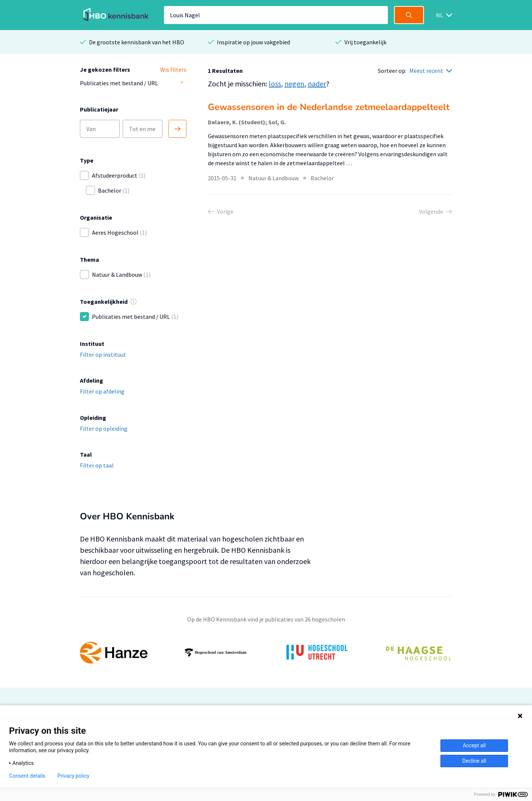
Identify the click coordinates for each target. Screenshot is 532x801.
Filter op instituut (103, 354)
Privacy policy (73, 776)
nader (317, 84)
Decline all (474, 761)
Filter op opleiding (104, 428)
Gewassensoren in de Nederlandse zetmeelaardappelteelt (329, 107)
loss (275, 84)
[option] (266, 653)
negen (294, 84)
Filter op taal (97, 465)
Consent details (27, 776)
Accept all (474, 745)
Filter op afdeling (102, 391)
